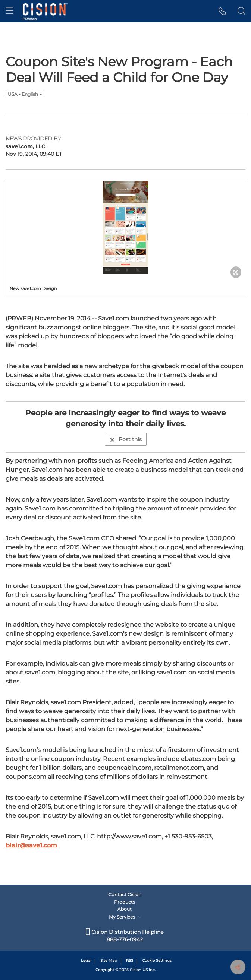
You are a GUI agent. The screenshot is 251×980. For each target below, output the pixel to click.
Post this (126, 439)
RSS (130, 960)
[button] (222, 11)
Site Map (109, 960)
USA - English (25, 94)
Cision (136, 970)
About (125, 909)
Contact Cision (125, 894)
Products (125, 902)
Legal (86, 960)
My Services (125, 917)
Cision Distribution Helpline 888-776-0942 (125, 936)
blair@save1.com (31, 845)
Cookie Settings (157, 960)
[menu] (10, 11)
